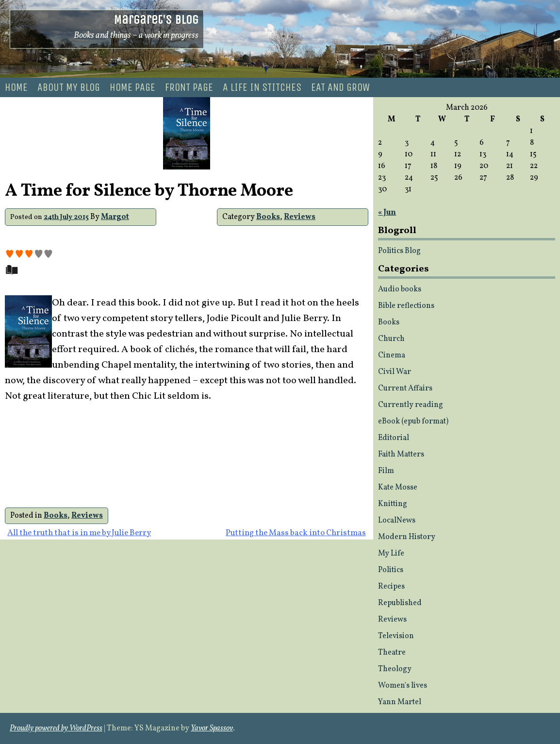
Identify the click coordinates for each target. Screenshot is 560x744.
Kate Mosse (398, 488)
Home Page (132, 87)
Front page (189, 87)
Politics (391, 570)
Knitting (393, 504)
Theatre (392, 653)
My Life (391, 554)
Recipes (391, 587)
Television (396, 636)
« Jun (387, 213)
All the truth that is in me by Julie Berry (79, 533)
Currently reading (411, 405)
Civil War (395, 372)
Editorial (394, 438)
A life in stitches (262, 87)
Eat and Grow (340, 87)
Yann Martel (400, 702)
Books (268, 217)
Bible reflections (406, 306)
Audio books (400, 289)
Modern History (407, 537)
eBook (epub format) (413, 422)
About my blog (69, 87)
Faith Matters (401, 455)
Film (386, 471)
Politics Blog (399, 251)
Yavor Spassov (212, 728)
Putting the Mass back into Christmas (296, 533)
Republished (400, 603)
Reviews (300, 217)
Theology (395, 669)
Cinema (392, 355)
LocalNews (397, 521)
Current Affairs (405, 389)
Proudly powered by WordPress (56, 728)
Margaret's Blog (156, 20)
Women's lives (403, 686)
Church (391, 339)
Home (16, 87)
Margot (115, 217)
